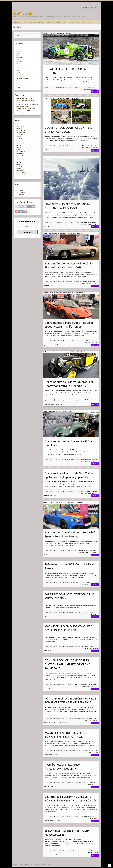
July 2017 (19, 145)
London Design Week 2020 (23, 113)
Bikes (18, 53)
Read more (95, 92)
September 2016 (21, 158)
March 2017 (19, 149)
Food (64, 22)
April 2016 (19, 166)
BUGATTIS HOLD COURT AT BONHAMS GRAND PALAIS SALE (68, 130)
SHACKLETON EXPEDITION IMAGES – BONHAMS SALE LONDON (67, 206)
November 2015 (21, 175)
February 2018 (20, 143)
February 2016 (20, 171)
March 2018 (19, 141)
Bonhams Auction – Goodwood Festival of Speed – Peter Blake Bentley (70, 534)
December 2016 (21, 152)
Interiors (18, 64)
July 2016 (19, 162)
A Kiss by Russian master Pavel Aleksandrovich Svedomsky (62, 766)
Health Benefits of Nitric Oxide (24, 98)
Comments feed (20, 192)
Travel (18, 83)
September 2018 (21, 132)
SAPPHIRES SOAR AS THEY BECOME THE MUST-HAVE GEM (69, 596)
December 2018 (21, 130)
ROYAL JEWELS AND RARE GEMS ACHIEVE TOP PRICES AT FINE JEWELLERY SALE (70, 700)
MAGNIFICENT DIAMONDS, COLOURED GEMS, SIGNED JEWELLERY (69, 628)
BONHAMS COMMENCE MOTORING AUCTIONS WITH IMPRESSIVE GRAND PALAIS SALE (67, 664)
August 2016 (20, 160)
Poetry (18, 72)
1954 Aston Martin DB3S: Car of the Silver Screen (69, 566)
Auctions (48, 22)
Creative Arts (33, 22)
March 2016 (19, 169)
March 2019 (19, 128)
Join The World (23, 13)
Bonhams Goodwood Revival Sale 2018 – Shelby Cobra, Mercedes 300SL (69, 265)
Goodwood (41, 22)
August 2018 (20, 135)
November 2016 (21, 154)
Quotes (77, 22)
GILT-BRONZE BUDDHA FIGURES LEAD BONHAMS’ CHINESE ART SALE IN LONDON (71, 799)
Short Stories (20, 74)
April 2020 (19, 124)
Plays (18, 70)
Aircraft (66, 491)
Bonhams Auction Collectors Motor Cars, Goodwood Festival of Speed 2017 (69, 384)
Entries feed (19, 190)
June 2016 (19, 164)
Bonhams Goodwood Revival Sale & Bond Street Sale (69, 443)
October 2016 (20, 156)
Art (54, 22)
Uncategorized (20, 85)
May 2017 (19, 147)
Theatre (25, 22)
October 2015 (20, 177)
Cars (73, 87)
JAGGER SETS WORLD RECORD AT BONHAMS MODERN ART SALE (65, 734)
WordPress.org (20, 194)
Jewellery (71, 612)
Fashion (59, 22)
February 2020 (20, 126)
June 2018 (19, 139)
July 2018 (19, 137)
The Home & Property (22, 79)
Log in (18, 188)
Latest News (18, 22)
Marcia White (49, 87)
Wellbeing (70, 22)
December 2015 (21, 173)
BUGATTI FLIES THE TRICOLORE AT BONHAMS (66, 71)
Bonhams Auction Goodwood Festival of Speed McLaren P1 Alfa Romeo (69, 325)
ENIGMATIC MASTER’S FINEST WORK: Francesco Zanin (67, 833)
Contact (83, 22)
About (89, 22)
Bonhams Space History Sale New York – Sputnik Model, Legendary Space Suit (69, 475)
